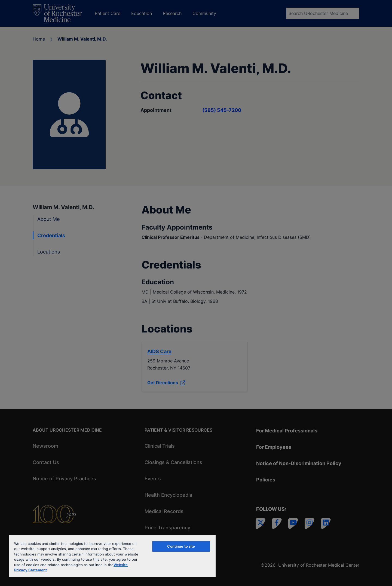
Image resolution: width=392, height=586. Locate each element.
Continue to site (181, 546)
